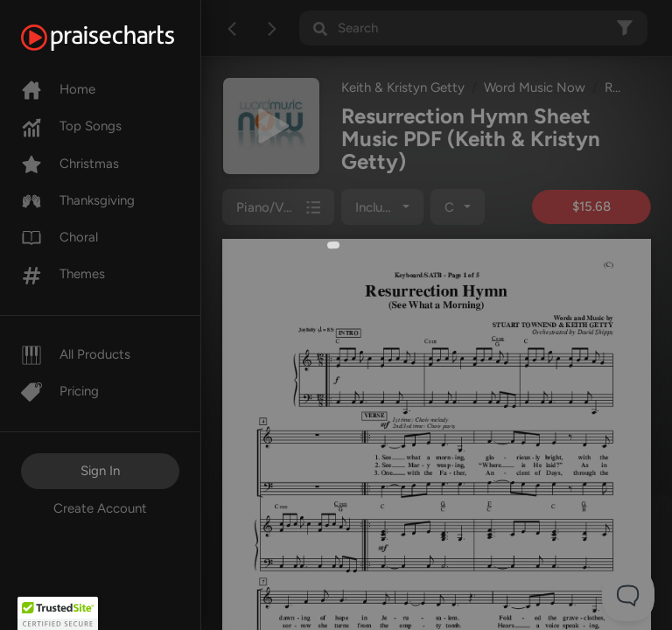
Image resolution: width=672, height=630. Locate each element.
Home (58, 89)
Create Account (100, 508)
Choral (59, 237)
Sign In (100, 471)
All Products (76, 354)
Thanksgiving (78, 200)
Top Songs (71, 126)
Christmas (70, 164)
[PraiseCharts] (119, 38)
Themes (63, 274)
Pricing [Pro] (60, 391)
